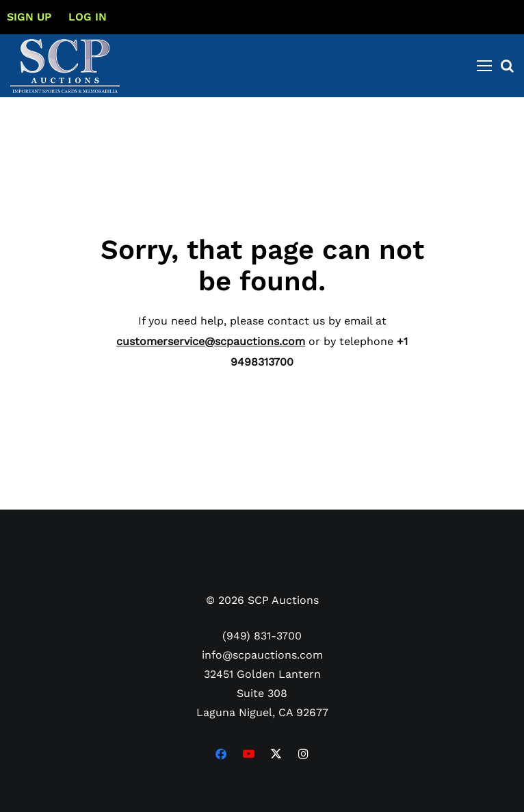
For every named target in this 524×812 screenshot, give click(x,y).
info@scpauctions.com (262, 655)
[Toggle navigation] (484, 66)
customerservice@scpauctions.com (211, 341)
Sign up (29, 17)
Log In (88, 17)
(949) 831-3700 (262, 636)
